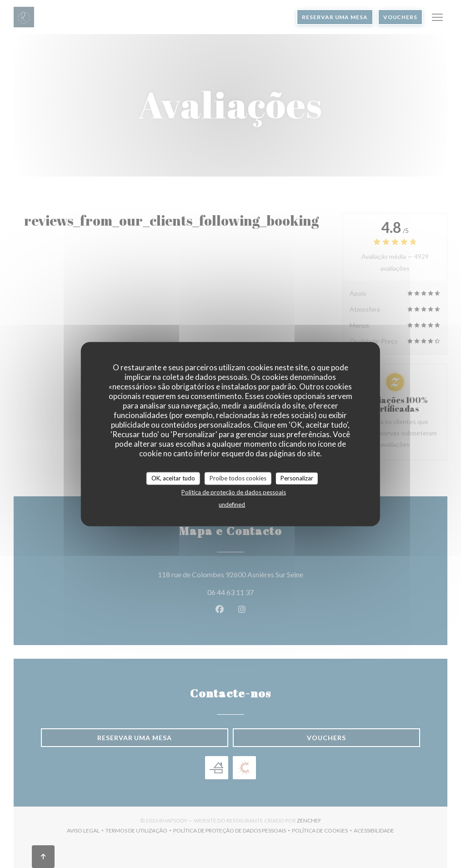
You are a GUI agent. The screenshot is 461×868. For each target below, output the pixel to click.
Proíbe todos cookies (238, 478)
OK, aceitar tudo (173, 478)
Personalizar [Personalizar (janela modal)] (297, 478)
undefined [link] (232, 504)
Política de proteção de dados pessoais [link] (234, 492)
